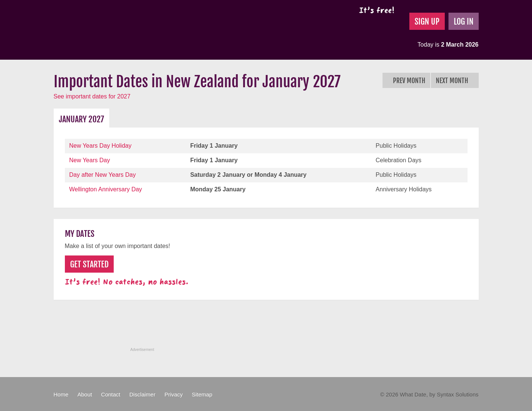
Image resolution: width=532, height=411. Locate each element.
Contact (111, 394)
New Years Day (90, 160)
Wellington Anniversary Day (106, 189)
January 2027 (81, 119)
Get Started (89, 264)
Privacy (174, 394)
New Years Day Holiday (100, 146)
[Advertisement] (266, 328)
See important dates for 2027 (92, 96)
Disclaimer (142, 394)
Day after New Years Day (103, 175)
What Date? (117, 30)
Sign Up (427, 21)
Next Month (455, 81)
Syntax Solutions (458, 394)
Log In (464, 21)
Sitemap (202, 394)
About (85, 394)
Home (61, 394)
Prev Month (406, 81)
